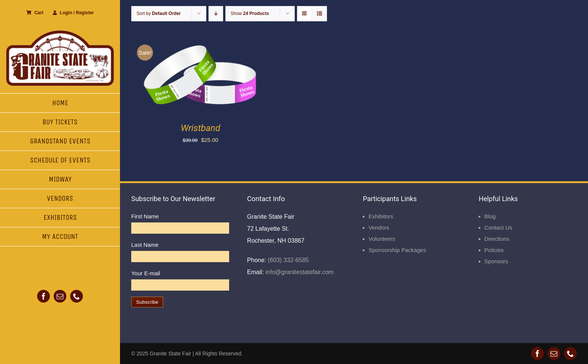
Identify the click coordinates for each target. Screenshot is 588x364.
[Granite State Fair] (60, 33)
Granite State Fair (170, 354)
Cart (35, 13)
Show (250, 13)
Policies (494, 250)
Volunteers (382, 239)
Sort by (159, 13)
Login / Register (73, 13)
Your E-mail (146, 273)
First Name (145, 216)
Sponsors (496, 261)
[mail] (60, 296)
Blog (490, 216)
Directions (497, 239)
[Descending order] (216, 14)
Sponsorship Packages (397, 250)
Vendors (379, 227)
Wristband (200, 128)
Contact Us (498, 227)
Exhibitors (381, 216)
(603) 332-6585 (288, 260)
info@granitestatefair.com (298, 272)
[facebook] (43, 296)
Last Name (145, 245)
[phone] (76, 296)
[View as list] (319, 14)
